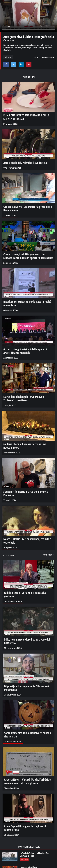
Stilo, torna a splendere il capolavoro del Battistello (27, 641)
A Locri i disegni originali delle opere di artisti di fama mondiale (25, 351)
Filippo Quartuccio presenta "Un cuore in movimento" (27, 688)
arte (36, 57)
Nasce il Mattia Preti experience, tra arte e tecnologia (27, 541)
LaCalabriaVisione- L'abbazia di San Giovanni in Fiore (34, 854)
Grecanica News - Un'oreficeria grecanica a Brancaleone (28, 208)
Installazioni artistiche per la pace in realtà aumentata (27, 303)
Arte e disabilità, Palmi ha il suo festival (25, 163)
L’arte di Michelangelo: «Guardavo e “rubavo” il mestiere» (24, 398)
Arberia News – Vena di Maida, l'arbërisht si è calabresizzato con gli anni (28, 781)
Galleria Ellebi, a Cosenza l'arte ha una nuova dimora (25, 446)
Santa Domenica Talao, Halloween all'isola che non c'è (28, 735)
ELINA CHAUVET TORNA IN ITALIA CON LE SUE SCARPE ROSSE (26, 117)
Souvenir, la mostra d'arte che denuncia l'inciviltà (26, 493)
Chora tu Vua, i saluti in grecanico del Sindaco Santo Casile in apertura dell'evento (28, 256)
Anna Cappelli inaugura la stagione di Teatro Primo (25, 828)
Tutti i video (49, 555)
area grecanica (48, 57)
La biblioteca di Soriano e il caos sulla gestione (25, 594)
